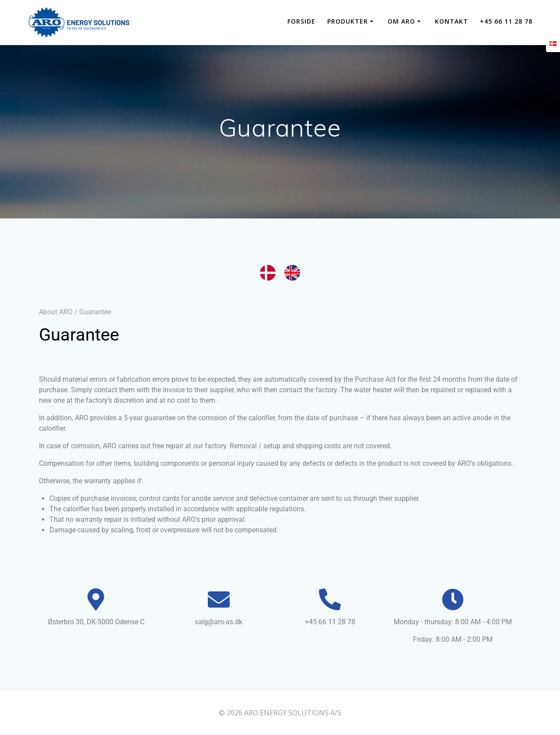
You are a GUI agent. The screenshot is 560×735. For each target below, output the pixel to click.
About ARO (56, 312)
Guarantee (95, 312)
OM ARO (401, 21)
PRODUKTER (348, 21)
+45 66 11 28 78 (506, 21)
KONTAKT (451, 21)
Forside (301, 21)
